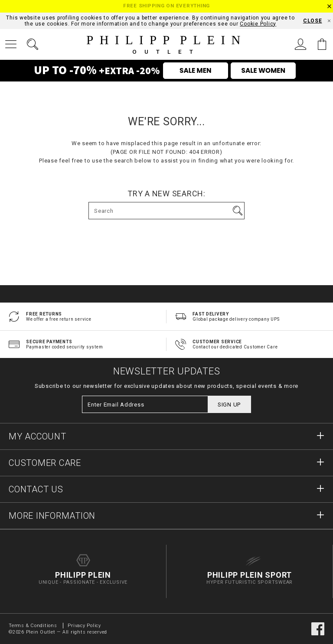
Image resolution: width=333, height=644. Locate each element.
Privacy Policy (84, 626)
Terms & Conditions (34, 626)
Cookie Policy (258, 24)
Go (238, 211)
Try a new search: (166, 194)
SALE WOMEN (263, 70)
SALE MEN (195, 70)
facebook (318, 629)
